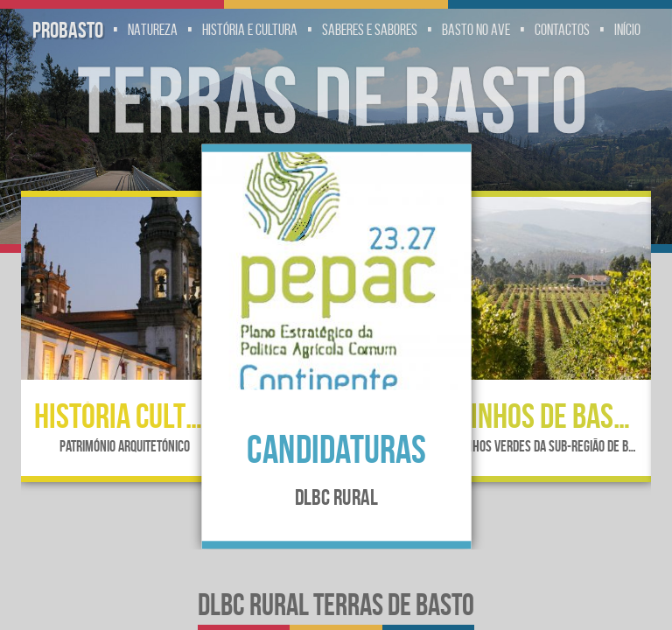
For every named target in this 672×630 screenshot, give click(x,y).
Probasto (68, 30)
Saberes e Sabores (370, 30)
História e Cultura (250, 30)
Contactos (562, 30)
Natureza (153, 30)
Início (627, 30)
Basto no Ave (476, 30)
